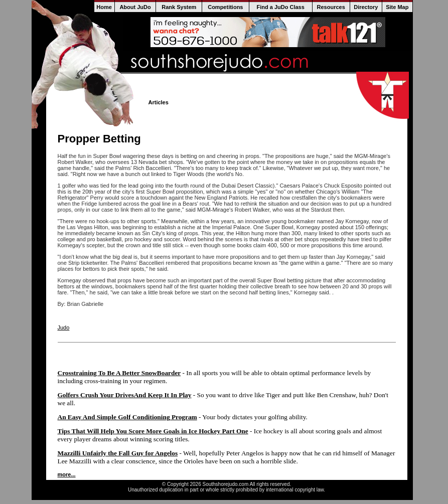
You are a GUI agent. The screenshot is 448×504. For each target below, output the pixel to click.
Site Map (397, 7)
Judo (64, 327)
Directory (366, 7)
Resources (331, 7)
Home (104, 7)
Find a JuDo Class (280, 7)
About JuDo (135, 7)
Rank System (179, 7)
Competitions (225, 7)
